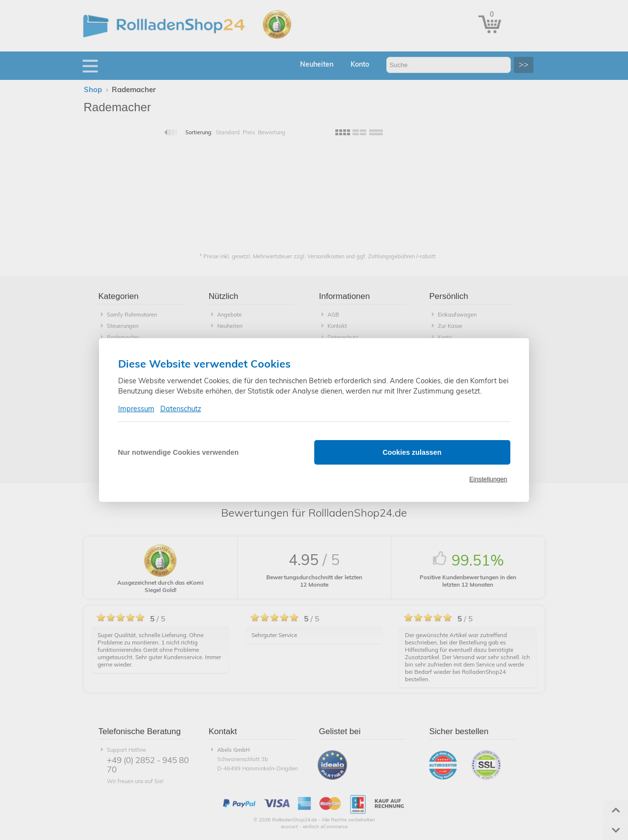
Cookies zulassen (412, 452)
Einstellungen (488, 479)
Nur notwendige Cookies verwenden (178, 452)
